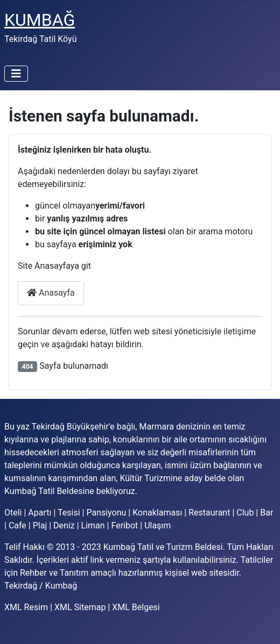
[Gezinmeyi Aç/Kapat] (16, 74)
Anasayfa (51, 293)
